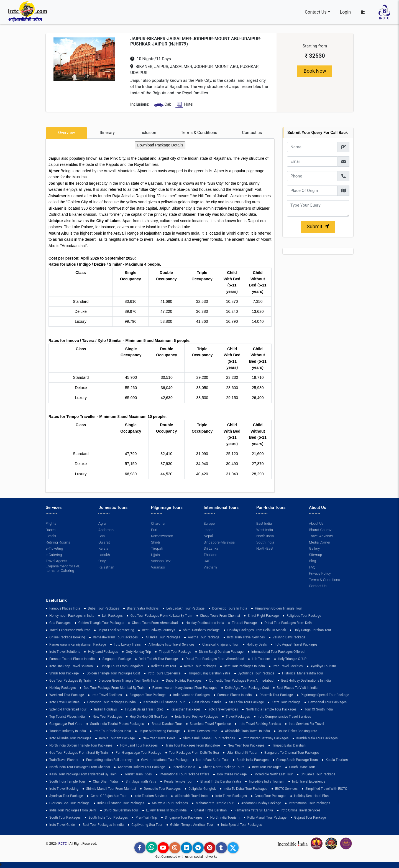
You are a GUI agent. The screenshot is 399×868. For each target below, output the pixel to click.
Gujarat (104, 542)
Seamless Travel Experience (210, 724)
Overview (67, 133)
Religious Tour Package (304, 616)
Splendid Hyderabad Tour (68, 709)
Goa (102, 536)
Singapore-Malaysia (219, 542)
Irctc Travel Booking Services (260, 724)
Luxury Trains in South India (166, 810)
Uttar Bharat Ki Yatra (242, 753)
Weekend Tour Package (67, 695)
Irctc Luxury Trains (127, 644)
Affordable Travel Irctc (191, 796)
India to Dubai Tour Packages (245, 789)
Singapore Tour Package (148, 695)
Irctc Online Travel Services (300, 810)
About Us (316, 523)
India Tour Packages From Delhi (73, 810)
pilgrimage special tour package (325, 695)
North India (265, 536)
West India (265, 530)
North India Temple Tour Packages (271, 709)
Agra (102, 523)
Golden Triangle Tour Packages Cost (113, 673)
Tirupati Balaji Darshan (289, 745)
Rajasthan (106, 567)
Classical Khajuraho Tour (221, 644)
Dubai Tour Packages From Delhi (289, 623)
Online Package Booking (67, 637)
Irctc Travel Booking (64, 789)
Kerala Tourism (337, 760)
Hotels (51, 536)
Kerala (103, 548)
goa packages (60, 623)
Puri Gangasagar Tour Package (138, 753)
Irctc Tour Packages (267, 767)
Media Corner (320, 542)
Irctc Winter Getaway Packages (266, 738)
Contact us (252, 133)
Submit (318, 227)
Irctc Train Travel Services (246, 637)
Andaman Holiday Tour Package (141, 767)
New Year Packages (107, 717)
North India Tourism (225, 818)
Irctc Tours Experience (164, 673)
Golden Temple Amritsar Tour (192, 825)
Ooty (102, 561)
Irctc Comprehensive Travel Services (284, 717)
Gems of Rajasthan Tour (109, 796)
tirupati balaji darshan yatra (209, 673)
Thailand (210, 555)
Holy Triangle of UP (292, 659)
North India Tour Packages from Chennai (80, 767)
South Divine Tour (302, 767)
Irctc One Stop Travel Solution (71, 666)
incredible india (184, 767)
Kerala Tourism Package (117, 738)
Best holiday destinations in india (306, 681)
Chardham (159, 523)
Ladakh (104, 555)
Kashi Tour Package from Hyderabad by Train (83, 774)
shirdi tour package (64, 673)
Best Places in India (207, 702)
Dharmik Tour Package (276, 695)
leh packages (112, 616)
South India (265, 542)
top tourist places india (67, 717)
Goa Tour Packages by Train (70, 681)
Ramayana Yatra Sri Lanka (254, 810)
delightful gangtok (202, 789)
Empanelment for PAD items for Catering (63, 568)
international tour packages (309, 803)
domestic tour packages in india (112, 702)
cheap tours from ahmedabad (155, 623)
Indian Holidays (106, 709)
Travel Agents (56, 561)
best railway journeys (158, 630)
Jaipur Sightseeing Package (159, 731)
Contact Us (316, 12)
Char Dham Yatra (105, 781)
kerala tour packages (200, 666)
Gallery (314, 548)
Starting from (315, 46)
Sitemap (315, 555)
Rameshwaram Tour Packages (115, 637)
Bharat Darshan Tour (167, 724)
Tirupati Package (244, 623)
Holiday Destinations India (205, 623)
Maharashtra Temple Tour (215, 803)
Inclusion (148, 133)
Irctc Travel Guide (62, 825)
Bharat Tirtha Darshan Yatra (221, 781)
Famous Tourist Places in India (72, 659)
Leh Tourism (261, 659)
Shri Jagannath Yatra (141, 781)
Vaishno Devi (161, 561)
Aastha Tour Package (204, 637)
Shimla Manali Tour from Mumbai (111, 789)
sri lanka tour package (246, 702)
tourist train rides (138, 774)
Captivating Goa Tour (147, 825)
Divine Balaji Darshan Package (221, 652)
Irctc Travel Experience (309, 781)
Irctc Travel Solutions (65, 652)
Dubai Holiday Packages (184, 681)
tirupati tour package (175, 652)
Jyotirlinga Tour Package (256, 673)
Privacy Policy (320, 573)
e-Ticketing (54, 548)
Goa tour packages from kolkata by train (161, 616)
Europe (209, 523)
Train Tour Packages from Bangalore (193, 745)
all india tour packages (163, 637)
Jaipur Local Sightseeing (116, 630)
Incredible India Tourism (267, 781)
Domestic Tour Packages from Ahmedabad (241, 681)
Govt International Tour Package (165, 760)
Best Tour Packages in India (244, 666)
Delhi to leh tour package (158, 659)
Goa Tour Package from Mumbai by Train (114, 688)
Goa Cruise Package (232, 774)
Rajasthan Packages (186, 709)
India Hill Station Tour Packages (121, 803)
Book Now (315, 71)
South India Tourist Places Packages (117, 724)
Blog (312, 561)
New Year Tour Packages (246, 745)
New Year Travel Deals (159, 738)
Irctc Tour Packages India (112, 731)
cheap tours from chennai (220, 616)
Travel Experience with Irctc (70, 630)
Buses (51, 530)
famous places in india (235, 695)
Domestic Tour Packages (162, 789)
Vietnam (210, 567)
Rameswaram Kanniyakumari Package (78, 644)
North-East (265, 548)
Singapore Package (117, 659)
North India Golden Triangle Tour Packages (81, 745)
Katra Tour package (286, 702)
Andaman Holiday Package (261, 803)
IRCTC (62, 844)
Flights (51, 523)
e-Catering (54, 555)
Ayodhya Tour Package (66, 796)
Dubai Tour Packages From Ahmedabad (215, 659)
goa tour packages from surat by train (79, 753)
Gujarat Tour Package (310, 818)
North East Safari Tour (213, 760)
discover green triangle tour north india (128, 681)
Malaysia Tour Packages (170, 803)
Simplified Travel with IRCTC (326, 789)
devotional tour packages (327, 702)
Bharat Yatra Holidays (143, 608)
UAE (207, 561)
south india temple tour (67, 781)
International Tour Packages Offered (278, 652)
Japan (209, 530)
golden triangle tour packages (101, 623)
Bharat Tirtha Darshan (211, 810)
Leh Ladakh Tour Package (186, 608)
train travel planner (64, 760)
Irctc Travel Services (223, 709)
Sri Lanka (211, 548)
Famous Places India (65, 608)
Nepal (208, 536)
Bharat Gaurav (320, 530)
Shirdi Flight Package (263, 616)
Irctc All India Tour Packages (70, 738)
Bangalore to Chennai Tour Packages (292, 753)
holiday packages (62, 688)
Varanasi (158, 567)
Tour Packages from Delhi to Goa (194, 753)
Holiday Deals (257, 644)
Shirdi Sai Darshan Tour (121, 810)
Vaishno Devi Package (289, 637)
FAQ (312, 567)
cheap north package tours (223, 767)
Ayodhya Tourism (323, 666)
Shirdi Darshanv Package (201, 630)
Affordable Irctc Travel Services (172, 644)
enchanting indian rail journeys (110, 760)
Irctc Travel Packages (231, 796)
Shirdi (155, 542)
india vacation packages (191, 695)
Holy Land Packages (103, 652)
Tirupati (157, 548)
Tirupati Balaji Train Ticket (144, 709)
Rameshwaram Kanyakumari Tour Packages (185, 688)
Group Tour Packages (270, 796)
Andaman (106, 530)
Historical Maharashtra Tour (303, 673)
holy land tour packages (139, 745)
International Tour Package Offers (184, 774)
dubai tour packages (103, 608)
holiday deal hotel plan (311, 796)
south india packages (253, 760)
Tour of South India (319, 709)
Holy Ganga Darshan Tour (312, 630)
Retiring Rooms (58, 542)
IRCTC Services (286, 789)
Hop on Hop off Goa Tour (149, 717)
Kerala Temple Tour (178, 781)
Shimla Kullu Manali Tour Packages (209, 738)
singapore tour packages (184, 818)
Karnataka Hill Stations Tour (164, 702)
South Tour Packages (65, 818)
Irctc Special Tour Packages (242, 825)
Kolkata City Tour (164, 666)
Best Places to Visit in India (297, 688)
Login (345, 12)
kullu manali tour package (267, 818)
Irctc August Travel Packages (296, 644)
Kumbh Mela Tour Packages (317, 738)
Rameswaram (162, 536)
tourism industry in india (68, 731)
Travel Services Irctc (202, 731)
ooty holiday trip (138, 652)
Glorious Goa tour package (69, 803)
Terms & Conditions (199, 133)
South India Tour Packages (108, 818)
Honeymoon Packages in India (72, 616)
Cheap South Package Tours (297, 760)
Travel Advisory (321, 536)
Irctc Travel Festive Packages (197, 717)
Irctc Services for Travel (306, 724)
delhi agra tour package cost (247, 688)
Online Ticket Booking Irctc (297, 731)
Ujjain (155, 555)
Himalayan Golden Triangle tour (278, 608)
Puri (154, 530)
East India (264, 523)
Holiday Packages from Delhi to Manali (257, 630)
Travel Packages (238, 717)
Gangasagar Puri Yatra (66, 724)
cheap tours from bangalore (122, 666)
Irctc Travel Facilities (288, 666)
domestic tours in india (230, 608)
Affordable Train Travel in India (247, 731)
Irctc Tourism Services (151, 796)
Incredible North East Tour (274, 774)
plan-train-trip (146, 818)
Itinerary (107, 133)
